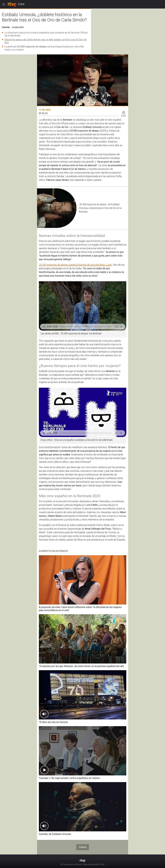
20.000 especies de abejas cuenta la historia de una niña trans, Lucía (75, 265)
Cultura (83, 847)
